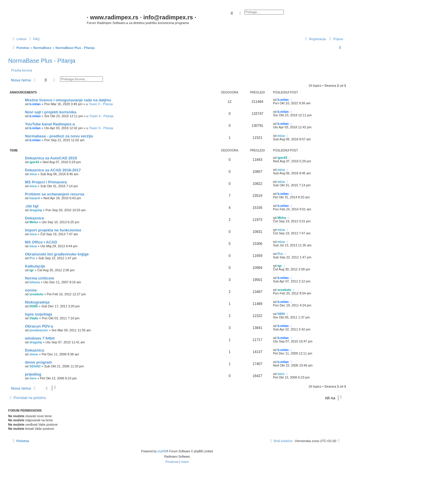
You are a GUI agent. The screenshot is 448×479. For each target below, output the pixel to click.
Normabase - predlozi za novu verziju (59, 136)
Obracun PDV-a (39, 326)
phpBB (162, 451)
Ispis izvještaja (38, 314)
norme (31, 290)
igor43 (34, 162)
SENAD (35, 366)
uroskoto (36, 294)
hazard (34, 198)
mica (281, 136)
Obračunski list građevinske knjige (57, 254)
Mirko (34, 222)
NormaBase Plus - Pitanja (42, 61)
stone (34, 354)
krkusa (34, 282)
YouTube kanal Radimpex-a (50, 124)
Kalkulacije (35, 266)
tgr (32, 270)
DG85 (34, 306)
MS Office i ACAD (41, 242)
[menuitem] (34, 39)
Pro (32, 258)
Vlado (34, 318)
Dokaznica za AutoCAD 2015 (51, 158)
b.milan (35, 104)
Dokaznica (34, 350)
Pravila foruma (22, 70)
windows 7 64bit (40, 338)
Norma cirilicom (40, 278)
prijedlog (33, 374)
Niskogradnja (37, 302)
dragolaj (36, 210)
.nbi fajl (32, 206)
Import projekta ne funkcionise (53, 230)
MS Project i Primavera (46, 182)
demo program (38, 362)
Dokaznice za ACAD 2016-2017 (53, 170)
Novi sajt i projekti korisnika (51, 112)
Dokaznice (34, 218)
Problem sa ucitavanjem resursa (55, 194)
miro (33, 378)
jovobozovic (39, 330)
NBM (281, 314)
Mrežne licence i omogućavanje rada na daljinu (68, 100)
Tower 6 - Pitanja (101, 104)
